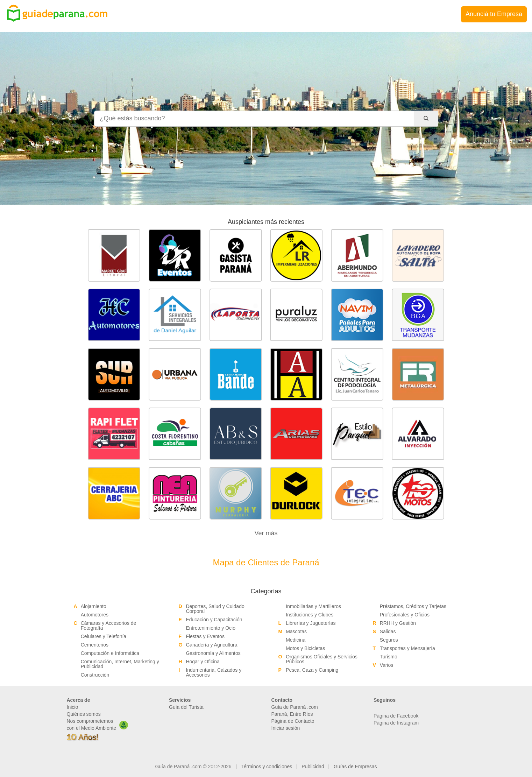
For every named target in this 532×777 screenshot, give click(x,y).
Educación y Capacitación (214, 620)
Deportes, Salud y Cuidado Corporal (215, 609)
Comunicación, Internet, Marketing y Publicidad (120, 664)
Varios (387, 665)
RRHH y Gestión (398, 623)
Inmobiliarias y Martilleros (313, 606)
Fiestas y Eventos (205, 636)
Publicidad (313, 767)
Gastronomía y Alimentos (213, 653)
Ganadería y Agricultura (211, 645)
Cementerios (95, 645)
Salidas (388, 631)
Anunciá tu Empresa (494, 14)
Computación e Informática (110, 653)
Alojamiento (94, 606)
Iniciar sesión (286, 728)
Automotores (95, 615)
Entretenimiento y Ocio (211, 628)
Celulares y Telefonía (104, 636)
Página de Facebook (396, 716)
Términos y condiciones (266, 767)
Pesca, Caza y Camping (312, 670)
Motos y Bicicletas (305, 648)
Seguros (389, 640)
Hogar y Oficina (203, 662)
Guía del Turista (186, 707)
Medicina (296, 640)
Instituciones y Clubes (310, 615)
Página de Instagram (396, 723)
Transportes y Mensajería (407, 648)
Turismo (389, 657)
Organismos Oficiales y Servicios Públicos (322, 659)
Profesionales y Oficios (405, 615)
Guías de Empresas (355, 767)
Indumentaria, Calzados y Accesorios (214, 672)
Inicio (73, 707)
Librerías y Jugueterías (311, 623)
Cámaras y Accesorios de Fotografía (109, 626)
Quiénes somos (84, 714)
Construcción (95, 675)
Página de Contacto (293, 721)
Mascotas (296, 631)
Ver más (266, 533)
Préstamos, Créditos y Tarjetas (413, 606)
